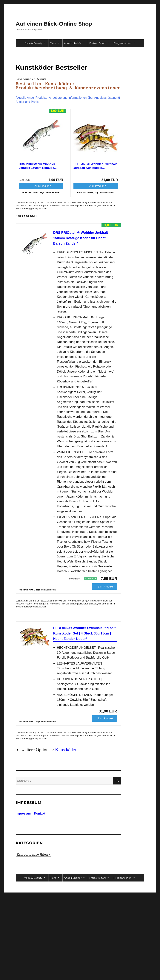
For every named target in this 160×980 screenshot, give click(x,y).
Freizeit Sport (99, 43)
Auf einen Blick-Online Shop (54, 24)
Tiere (55, 43)
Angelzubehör (74, 43)
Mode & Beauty (35, 43)
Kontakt (40, 813)
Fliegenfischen (124, 43)
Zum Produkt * (43, 186)
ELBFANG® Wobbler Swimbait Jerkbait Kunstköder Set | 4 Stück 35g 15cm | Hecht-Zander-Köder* (84, 633)
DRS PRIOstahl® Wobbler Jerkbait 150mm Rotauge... (38, 166)
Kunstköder (66, 750)
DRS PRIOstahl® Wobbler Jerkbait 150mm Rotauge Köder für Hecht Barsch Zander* (81, 238)
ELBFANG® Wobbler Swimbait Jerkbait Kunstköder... (95, 166)
